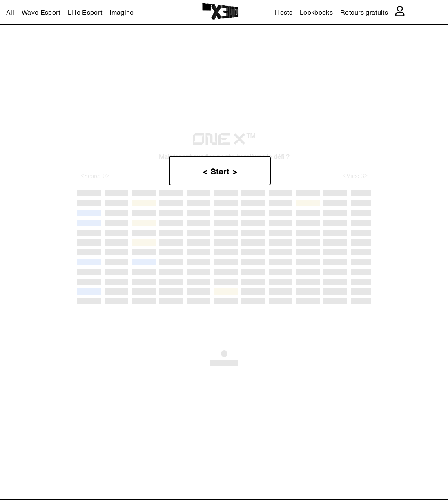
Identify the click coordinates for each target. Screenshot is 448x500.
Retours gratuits (364, 12)
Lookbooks (316, 12)
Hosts (284, 12)
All (10, 12)
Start (221, 171)
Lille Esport (85, 12)
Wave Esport (41, 12)
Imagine (121, 12)
